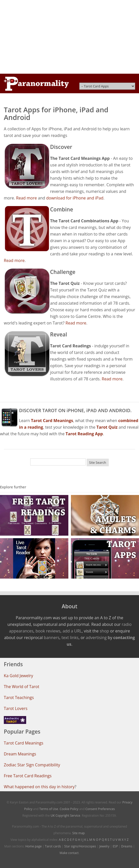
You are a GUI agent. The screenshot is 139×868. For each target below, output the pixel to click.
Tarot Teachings (19, 697)
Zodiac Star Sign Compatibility (32, 765)
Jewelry (104, 846)
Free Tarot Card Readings (28, 776)
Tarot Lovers (16, 708)
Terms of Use (49, 809)
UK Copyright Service (65, 816)
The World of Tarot (21, 687)
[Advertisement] (69, 37)
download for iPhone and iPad (75, 198)
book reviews (48, 631)
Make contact (69, 853)
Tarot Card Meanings (24, 743)
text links (70, 638)
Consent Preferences (100, 809)
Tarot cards (53, 846)
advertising (96, 638)
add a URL (72, 631)
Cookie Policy (69, 809)
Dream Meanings (20, 754)
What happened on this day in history (39, 787)
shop (104, 631)
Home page (34, 846)
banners (51, 638)
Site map (79, 833)
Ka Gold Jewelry (18, 676)
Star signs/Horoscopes (80, 846)
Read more (26, 198)
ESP (115, 846)
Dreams (127, 846)
